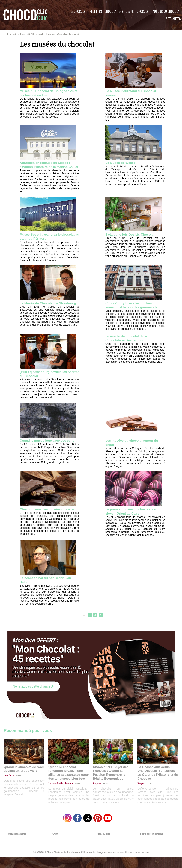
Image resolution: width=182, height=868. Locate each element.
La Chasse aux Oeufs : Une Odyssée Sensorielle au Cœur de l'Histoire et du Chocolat (156, 784)
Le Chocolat (79, 11)
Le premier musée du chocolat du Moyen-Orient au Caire (135, 521)
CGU (54, 845)
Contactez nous (15, 845)
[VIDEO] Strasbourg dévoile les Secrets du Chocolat (47, 383)
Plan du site (101, 845)
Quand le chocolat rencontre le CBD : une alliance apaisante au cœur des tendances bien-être (68, 784)
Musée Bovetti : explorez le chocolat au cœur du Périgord (46, 241)
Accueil (10, 34)
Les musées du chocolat (50, 34)
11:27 (16, 789)
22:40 (148, 792)
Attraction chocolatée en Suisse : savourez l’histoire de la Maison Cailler (49, 166)
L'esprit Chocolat (138, 11)
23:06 (104, 796)
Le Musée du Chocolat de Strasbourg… (42, 310)
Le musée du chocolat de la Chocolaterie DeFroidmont (130, 347)
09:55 (75, 792)
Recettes (96, 11)
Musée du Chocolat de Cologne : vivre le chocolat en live (49, 92)
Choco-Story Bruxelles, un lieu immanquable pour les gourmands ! (133, 312)
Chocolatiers (114, 11)
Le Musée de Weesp (123, 162)
